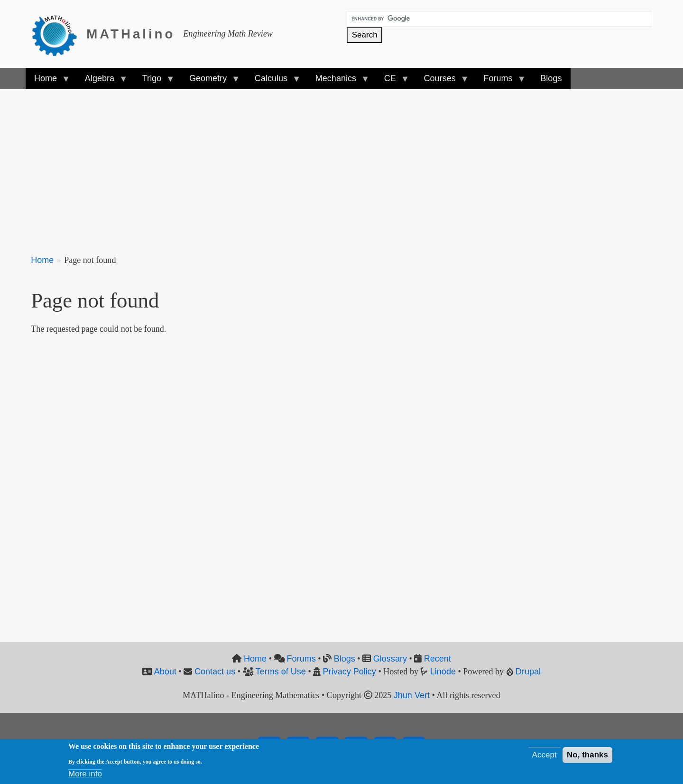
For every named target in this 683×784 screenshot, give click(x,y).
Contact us (215, 672)
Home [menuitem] (48, 81)
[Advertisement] (315, 166)
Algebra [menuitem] (102, 81)
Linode (443, 672)
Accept (545, 755)
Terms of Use (281, 672)
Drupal (528, 672)
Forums (301, 659)
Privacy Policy (350, 672)
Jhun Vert (412, 695)
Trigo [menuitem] (154, 81)
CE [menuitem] (392, 81)
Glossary (390, 659)
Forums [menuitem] (500, 81)
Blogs (345, 659)
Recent (438, 659)
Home (42, 260)
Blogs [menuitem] (551, 78)
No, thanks (587, 755)
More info (85, 774)
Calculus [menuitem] (273, 81)
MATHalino (131, 34)
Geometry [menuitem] (210, 81)
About (165, 672)
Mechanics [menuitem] (338, 81)
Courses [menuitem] (442, 81)
